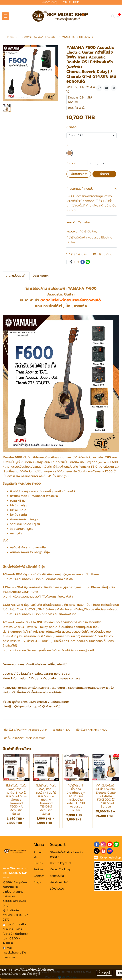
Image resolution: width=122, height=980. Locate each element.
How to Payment (61, 863)
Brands (38, 863)
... (19, 37)
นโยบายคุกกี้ (33, 972)
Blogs (37, 882)
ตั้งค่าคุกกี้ (104, 971)
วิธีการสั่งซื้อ (57, 876)
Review (38, 869)
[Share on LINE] (88, 262)
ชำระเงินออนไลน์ (59, 882)
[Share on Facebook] (83, 262)
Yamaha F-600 (61, 730)
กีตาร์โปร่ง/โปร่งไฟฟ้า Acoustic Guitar (25, 730)
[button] (113, 16)
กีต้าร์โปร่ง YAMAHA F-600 (92, 730)
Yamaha (84, 222)
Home (10, 37)
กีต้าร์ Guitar (88, 231)
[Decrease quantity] (90, 163)
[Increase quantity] (104, 163)
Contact (39, 876)
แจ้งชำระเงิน (57, 889)
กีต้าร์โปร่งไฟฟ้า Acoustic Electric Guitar (51, 37)
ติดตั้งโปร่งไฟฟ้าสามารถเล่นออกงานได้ (25, 738)
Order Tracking (60, 869)
